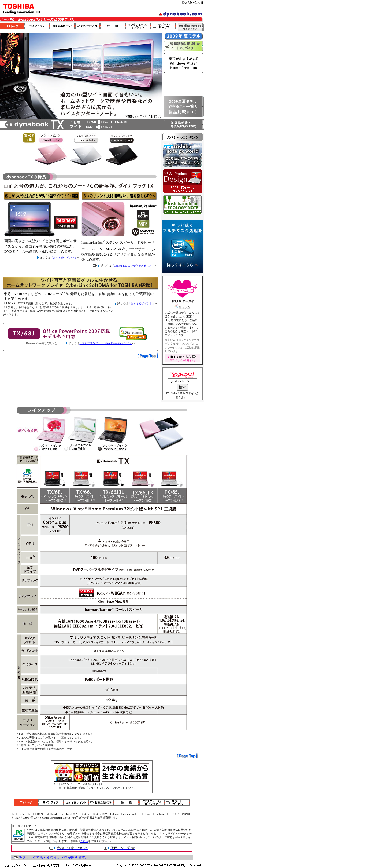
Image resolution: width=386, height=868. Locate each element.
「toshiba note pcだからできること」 (133, 266)
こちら (84, 841)
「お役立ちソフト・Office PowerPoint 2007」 (106, 343)
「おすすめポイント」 (64, 258)
